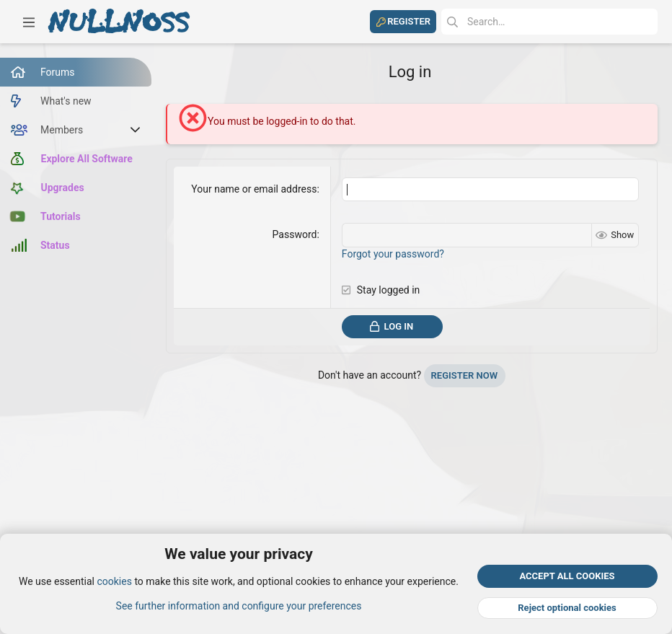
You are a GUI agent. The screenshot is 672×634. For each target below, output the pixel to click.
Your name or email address (254, 189)
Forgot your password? (393, 254)
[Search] (549, 22)
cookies (114, 582)
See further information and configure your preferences (239, 606)
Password (295, 234)
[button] (29, 22)
